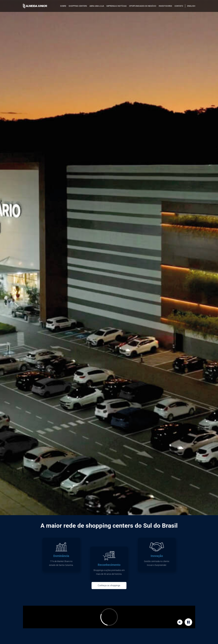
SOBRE (63, 6)
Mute (180, 622)
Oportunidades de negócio (143, 6)
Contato (179, 6)
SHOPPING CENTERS (78, 6)
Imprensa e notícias (116, 6)
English (191, 6)
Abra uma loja (97, 6)
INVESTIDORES (165, 6)
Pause (189, 622)
